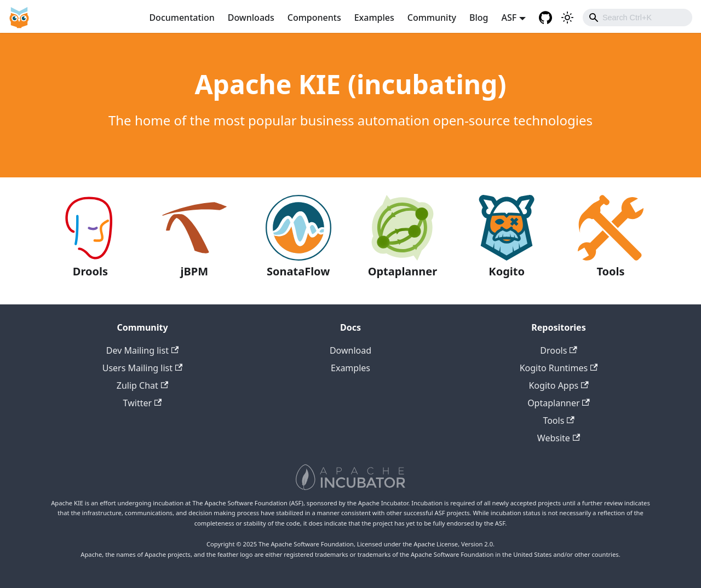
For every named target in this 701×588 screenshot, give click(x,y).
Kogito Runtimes (559, 368)
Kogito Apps (558, 385)
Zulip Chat (142, 385)
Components (314, 18)
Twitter (143, 403)
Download (350, 350)
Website (559, 438)
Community (432, 18)
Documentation (182, 18)
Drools (558, 350)
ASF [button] (509, 18)
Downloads (251, 18)
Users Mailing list (143, 368)
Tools (558, 420)
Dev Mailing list (142, 350)
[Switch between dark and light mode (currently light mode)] (567, 18)
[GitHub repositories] (545, 18)
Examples (374, 18)
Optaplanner (559, 403)
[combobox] (637, 18)
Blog (479, 18)
